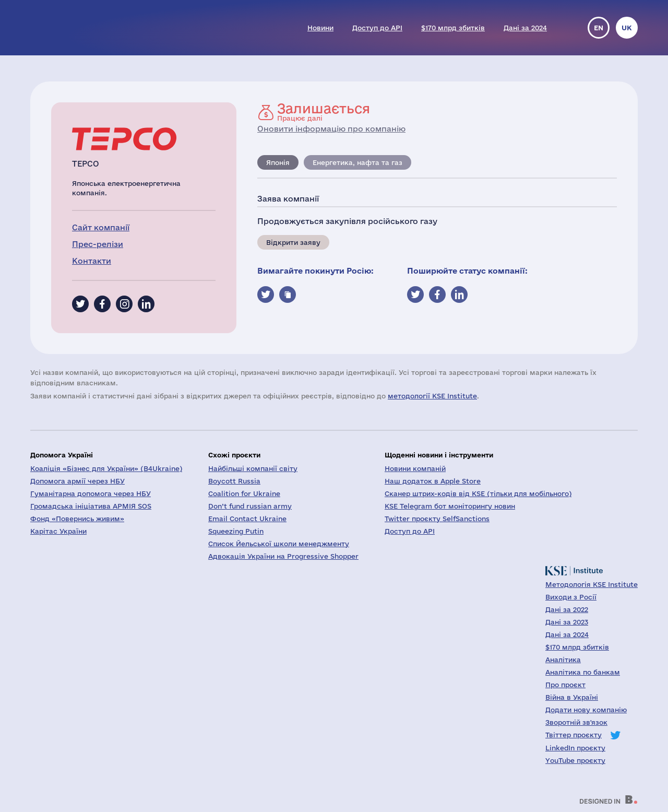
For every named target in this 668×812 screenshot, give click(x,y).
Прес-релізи (98, 244)
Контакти (92, 261)
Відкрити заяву (293, 242)
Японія (278, 162)
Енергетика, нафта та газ (357, 162)
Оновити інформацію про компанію (331, 129)
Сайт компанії (101, 227)
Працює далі (324, 112)
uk (627, 28)
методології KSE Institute (432, 396)
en (599, 28)
